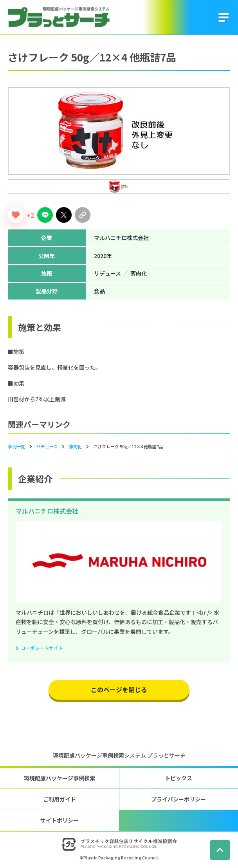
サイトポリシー (59, 820)
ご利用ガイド (59, 799)
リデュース (47, 446)
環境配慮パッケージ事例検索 (59, 778)
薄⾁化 (75, 446)
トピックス (178, 778)
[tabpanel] (119, 131)
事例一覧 (16, 446)
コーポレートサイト (42, 648)
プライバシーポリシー (178, 799)
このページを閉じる (119, 689)
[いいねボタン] (16, 215)
